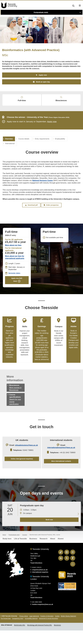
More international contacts (61, 473)
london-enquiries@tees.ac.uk (43, 618)
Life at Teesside (20, 552)
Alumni (61, 552)
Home (4, 549)
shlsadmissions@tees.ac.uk (26, 456)
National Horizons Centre (43, 187)
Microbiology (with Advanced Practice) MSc (40, 639)
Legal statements (34, 630)
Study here (7, 552)
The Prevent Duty (6, 632)
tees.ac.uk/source (45, 369)
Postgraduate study (41, 12)
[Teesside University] (17, 577)
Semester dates (14, 281)
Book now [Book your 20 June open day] (48, 533)
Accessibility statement (31, 632)
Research (44, 552)
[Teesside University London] (20, 586)
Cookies (57, 630)
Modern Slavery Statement (68, 630)
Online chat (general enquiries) (22, 470)
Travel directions (36, 577)
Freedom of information (47, 630)
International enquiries (40, 586)
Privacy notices (24, 630)
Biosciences (61, 103)
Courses (25, 549)
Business (33, 552)
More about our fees (13, 253)
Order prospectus (51, 212)
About (53, 552)
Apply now (43, 76)
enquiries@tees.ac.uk (40, 583)
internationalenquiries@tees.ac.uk (61, 459)
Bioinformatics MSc (20, 639)
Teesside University (9, 5)
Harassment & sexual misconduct (48, 632)
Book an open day (43, 83)
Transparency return (18, 632)
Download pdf (31, 212)
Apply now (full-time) (17, 288)
